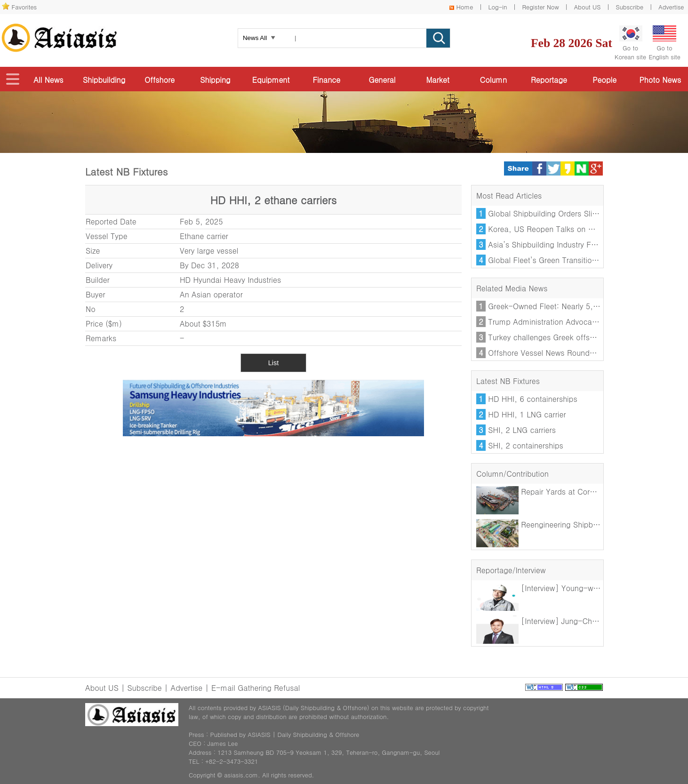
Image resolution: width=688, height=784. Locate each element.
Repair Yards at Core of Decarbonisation (570, 492)
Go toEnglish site (664, 43)
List (273, 363)
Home (465, 7)
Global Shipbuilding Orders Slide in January (563, 213)
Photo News (660, 80)
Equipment (271, 80)
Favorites (24, 7)
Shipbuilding (104, 80)
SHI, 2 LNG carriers (522, 430)
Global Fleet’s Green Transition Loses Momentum (574, 260)
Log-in (497, 7)
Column (493, 80)
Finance (326, 80)
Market (437, 80)
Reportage (549, 80)
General (382, 80)
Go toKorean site (630, 43)
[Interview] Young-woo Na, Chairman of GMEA (582, 588)
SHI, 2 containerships (525, 445)
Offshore (160, 80)
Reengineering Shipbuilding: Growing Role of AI (581, 524)
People (604, 80)
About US (588, 7)
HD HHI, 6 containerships (532, 399)
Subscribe (630, 7)
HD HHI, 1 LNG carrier (527, 414)
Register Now (541, 7)
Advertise (671, 7)
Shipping (215, 80)
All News (48, 80)
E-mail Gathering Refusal (256, 688)
